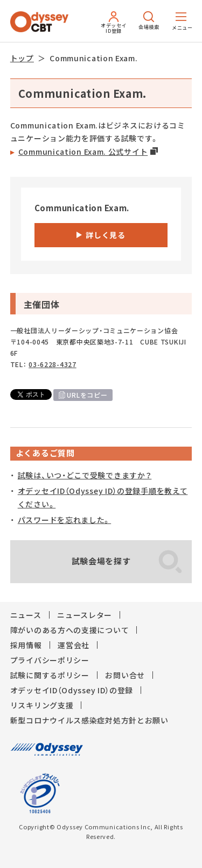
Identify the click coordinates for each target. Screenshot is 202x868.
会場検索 (149, 21)
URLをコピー (87, 395)
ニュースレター (85, 615)
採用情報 (26, 645)
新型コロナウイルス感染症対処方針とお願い (89, 720)
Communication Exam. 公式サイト (83, 152)
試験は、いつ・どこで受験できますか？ (85, 475)
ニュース (26, 615)
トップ (22, 58)
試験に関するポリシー (50, 675)
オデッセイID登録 (114, 23)
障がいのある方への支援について (70, 630)
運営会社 (74, 645)
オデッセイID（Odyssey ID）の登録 (72, 690)
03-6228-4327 (52, 364)
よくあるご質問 (45, 453)
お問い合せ (125, 675)
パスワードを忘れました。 (64, 520)
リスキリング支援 (42, 705)
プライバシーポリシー (50, 660)
